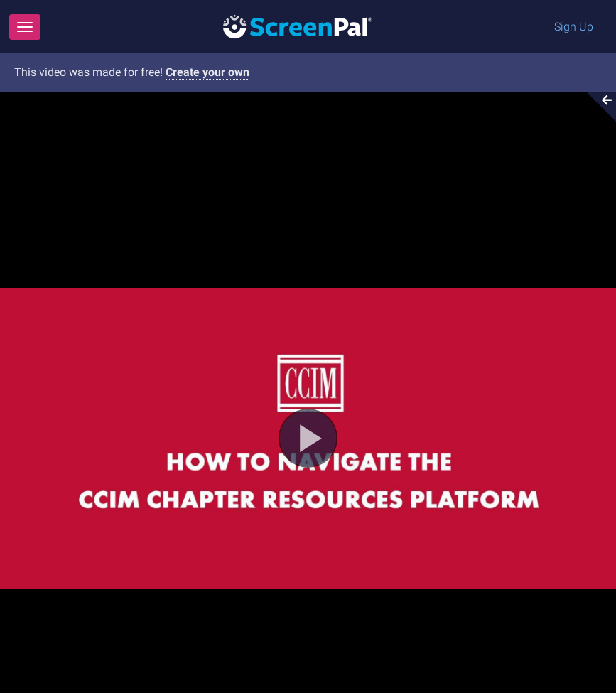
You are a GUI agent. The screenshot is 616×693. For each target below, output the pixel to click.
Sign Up (574, 27)
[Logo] (298, 26)
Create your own (207, 72)
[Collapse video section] (598, 107)
